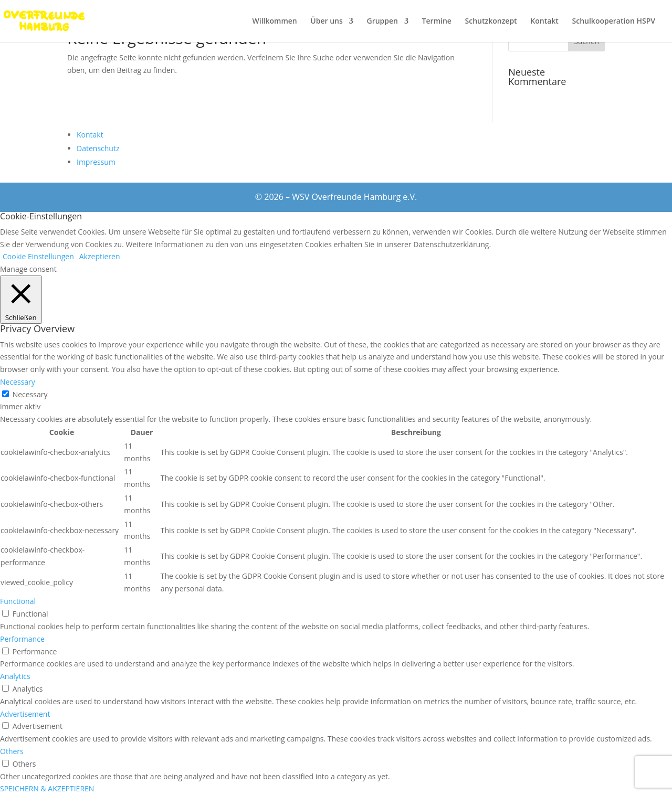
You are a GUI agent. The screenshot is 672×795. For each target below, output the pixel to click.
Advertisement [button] (25, 714)
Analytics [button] (15, 676)
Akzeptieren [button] (100, 256)
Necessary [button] (18, 382)
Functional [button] (18, 601)
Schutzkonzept (491, 22)
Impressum (96, 162)
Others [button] (12, 751)
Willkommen (275, 22)
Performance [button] (22, 639)
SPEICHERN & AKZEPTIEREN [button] (47, 788)
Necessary (30, 394)
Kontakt (544, 22)
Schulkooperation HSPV (614, 22)
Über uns (326, 22)
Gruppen (382, 22)
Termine (437, 22)
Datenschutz (98, 148)
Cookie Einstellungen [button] (38, 256)
